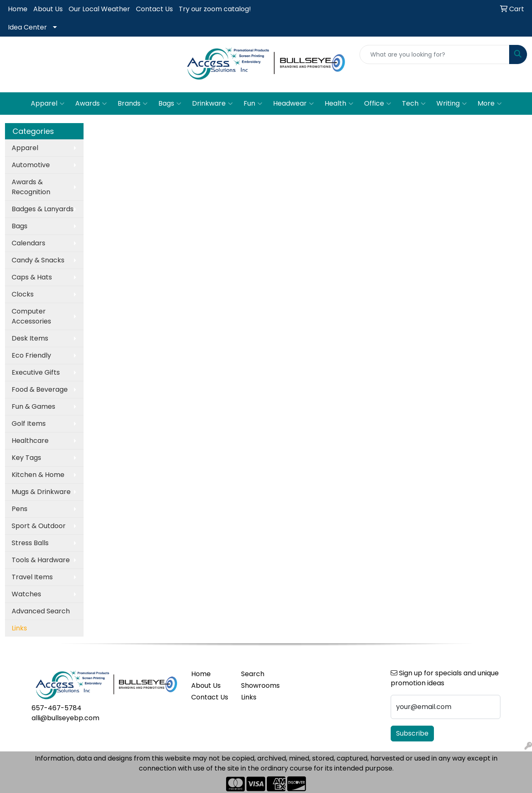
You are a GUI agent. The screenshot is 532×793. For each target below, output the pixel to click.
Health (339, 104)
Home (18, 9)
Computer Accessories (31, 316)
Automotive (31, 165)
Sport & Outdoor (39, 526)
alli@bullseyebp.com (65, 718)
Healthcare (30, 441)
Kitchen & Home (38, 475)
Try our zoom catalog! (215, 9)
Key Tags (26, 458)
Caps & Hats (32, 277)
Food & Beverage (40, 389)
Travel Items (32, 577)
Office (378, 104)
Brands (133, 104)
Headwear (293, 104)
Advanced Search (41, 611)
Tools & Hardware (41, 560)
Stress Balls (30, 543)
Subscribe (412, 733)
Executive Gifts (36, 372)
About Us (48, 9)
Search (253, 674)
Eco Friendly (31, 355)
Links (249, 697)
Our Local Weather (99, 9)
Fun (253, 104)
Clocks (23, 294)
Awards (91, 104)
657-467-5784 (57, 708)
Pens (20, 509)
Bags (170, 104)
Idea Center (27, 27)
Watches (26, 594)
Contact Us (154, 9)
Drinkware (212, 104)
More (490, 104)
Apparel (48, 104)
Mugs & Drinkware (41, 492)
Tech (414, 104)
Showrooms (260, 686)
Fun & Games (33, 406)
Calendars (28, 243)
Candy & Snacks (38, 260)
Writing (452, 104)
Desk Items (30, 338)
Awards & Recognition (31, 187)
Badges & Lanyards (43, 209)
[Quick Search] (435, 54)
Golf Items (29, 424)
